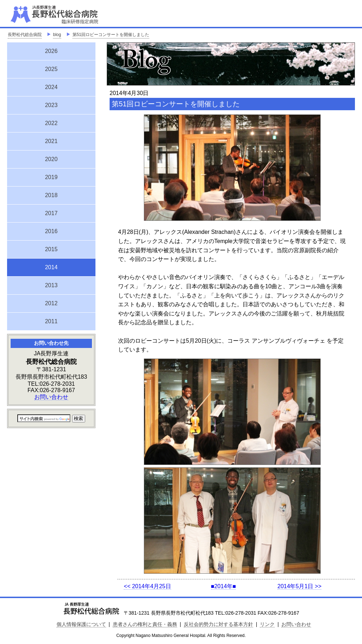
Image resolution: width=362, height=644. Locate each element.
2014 (51, 266)
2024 (51, 87)
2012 (51, 303)
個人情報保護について (81, 624)
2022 (51, 123)
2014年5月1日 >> (300, 586)
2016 (51, 231)
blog (57, 35)
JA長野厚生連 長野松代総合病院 (76, 14)
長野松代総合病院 (25, 35)
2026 (51, 51)
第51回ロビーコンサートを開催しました (111, 35)
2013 (51, 285)
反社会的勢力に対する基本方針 (218, 624)
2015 (51, 249)
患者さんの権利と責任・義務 (145, 624)
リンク (267, 624)
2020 (51, 159)
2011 (51, 321)
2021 (51, 141)
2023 (51, 105)
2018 (51, 195)
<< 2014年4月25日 (147, 586)
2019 (51, 177)
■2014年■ (224, 586)
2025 (51, 69)
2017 (51, 213)
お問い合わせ (51, 397)
